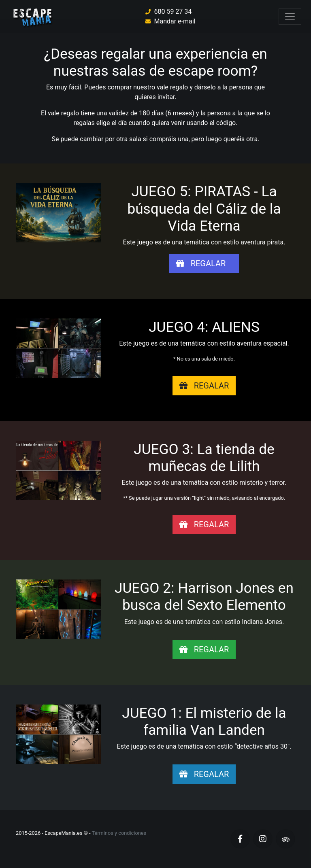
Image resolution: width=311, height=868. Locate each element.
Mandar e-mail (175, 21)
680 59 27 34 (173, 12)
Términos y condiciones (119, 833)
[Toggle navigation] (290, 17)
